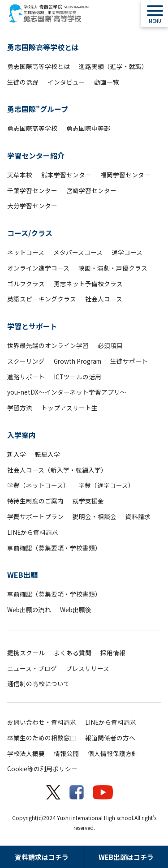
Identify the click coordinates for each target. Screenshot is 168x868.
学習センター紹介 (36, 155)
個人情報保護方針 (113, 753)
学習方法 (20, 408)
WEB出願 (22, 575)
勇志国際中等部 (88, 128)
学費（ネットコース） (38, 485)
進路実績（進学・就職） (113, 66)
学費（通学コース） (106, 485)
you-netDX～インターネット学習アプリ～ (67, 392)
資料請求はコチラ (42, 857)
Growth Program (78, 361)
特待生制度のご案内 (35, 501)
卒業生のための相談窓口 (42, 738)
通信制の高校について (39, 683)
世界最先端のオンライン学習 (48, 345)
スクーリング (26, 361)
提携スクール (26, 653)
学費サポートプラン (35, 516)
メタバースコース (78, 252)
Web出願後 (76, 610)
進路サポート (26, 377)
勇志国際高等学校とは (43, 47)
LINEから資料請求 (33, 532)
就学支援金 (88, 501)
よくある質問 (73, 653)
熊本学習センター (66, 175)
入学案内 (22, 435)
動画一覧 (107, 82)
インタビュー (66, 82)
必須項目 (110, 345)
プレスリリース (88, 668)
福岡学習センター (125, 175)
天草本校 (20, 175)
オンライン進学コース (38, 268)
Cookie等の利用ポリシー (42, 769)
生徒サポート (129, 361)
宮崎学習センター (91, 190)
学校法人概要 (26, 753)
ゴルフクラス (26, 284)
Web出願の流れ (29, 610)
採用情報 (113, 653)
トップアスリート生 (69, 408)
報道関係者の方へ (110, 738)
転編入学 (47, 454)
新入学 (17, 454)
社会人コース (104, 299)
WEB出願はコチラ (126, 857)
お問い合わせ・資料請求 (42, 722)
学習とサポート (32, 326)
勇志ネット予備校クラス (88, 284)
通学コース (127, 252)
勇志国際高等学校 (32, 128)
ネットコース (26, 252)
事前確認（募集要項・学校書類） (54, 548)
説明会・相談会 (95, 516)
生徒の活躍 (23, 82)
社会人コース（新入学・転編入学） (57, 470)
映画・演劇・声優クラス (113, 268)
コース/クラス (30, 233)
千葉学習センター (32, 190)
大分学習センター (32, 206)
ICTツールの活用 (78, 377)
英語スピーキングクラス (42, 299)
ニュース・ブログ (32, 668)
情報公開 (66, 753)
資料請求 (138, 516)
